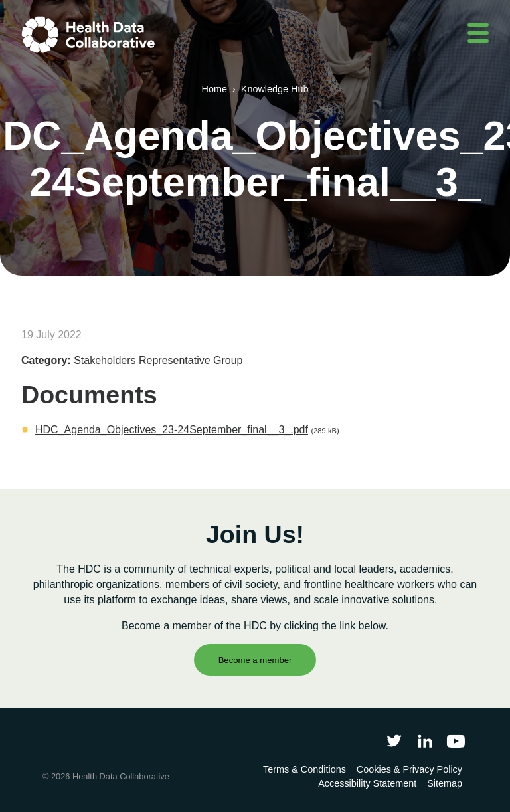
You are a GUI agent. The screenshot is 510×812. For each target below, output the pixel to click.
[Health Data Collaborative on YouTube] (456, 741)
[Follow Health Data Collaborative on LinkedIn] (425, 741)
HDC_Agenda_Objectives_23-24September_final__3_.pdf (172, 430)
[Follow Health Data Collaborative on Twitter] (394, 741)
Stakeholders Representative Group (158, 360)
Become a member (255, 660)
